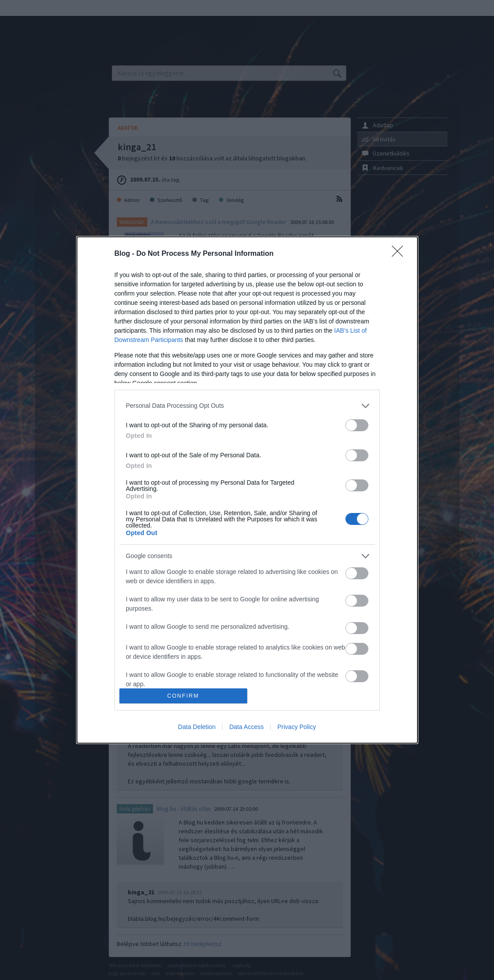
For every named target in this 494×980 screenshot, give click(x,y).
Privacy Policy (297, 727)
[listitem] (247, 406)
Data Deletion (197, 727)
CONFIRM (183, 696)
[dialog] (247, 490)
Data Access (246, 727)
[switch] (357, 425)
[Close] (400, 254)
